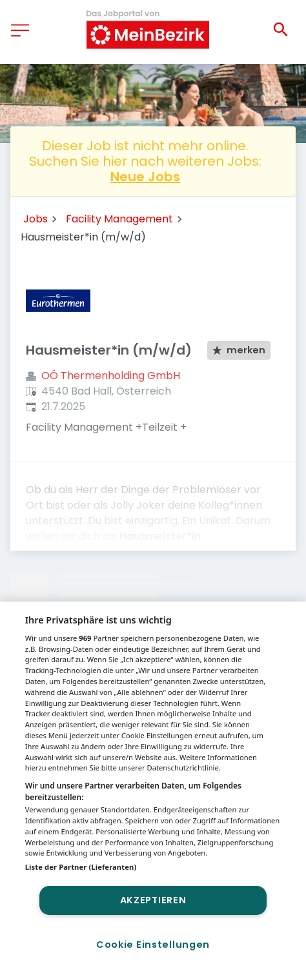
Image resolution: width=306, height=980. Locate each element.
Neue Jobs (145, 177)
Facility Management (119, 219)
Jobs (36, 219)
